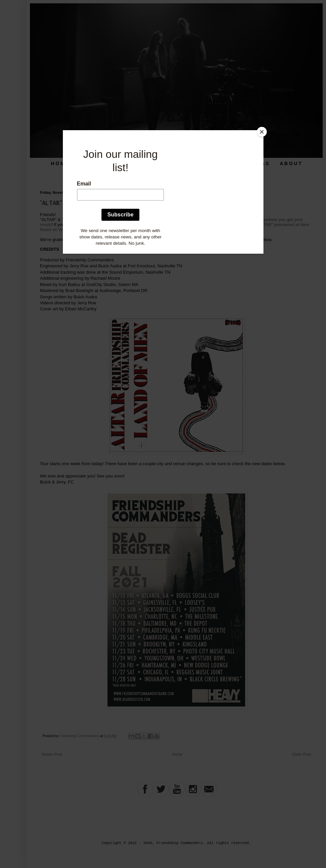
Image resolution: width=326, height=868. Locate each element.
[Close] (262, 132)
